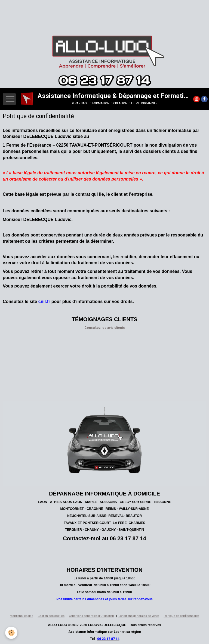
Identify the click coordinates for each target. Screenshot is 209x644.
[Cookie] (12, 633)
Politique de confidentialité (181, 616)
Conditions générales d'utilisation (91, 616)
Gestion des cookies (51, 616)
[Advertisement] (99, 12)
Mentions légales (21, 616)
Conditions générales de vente (139, 616)
